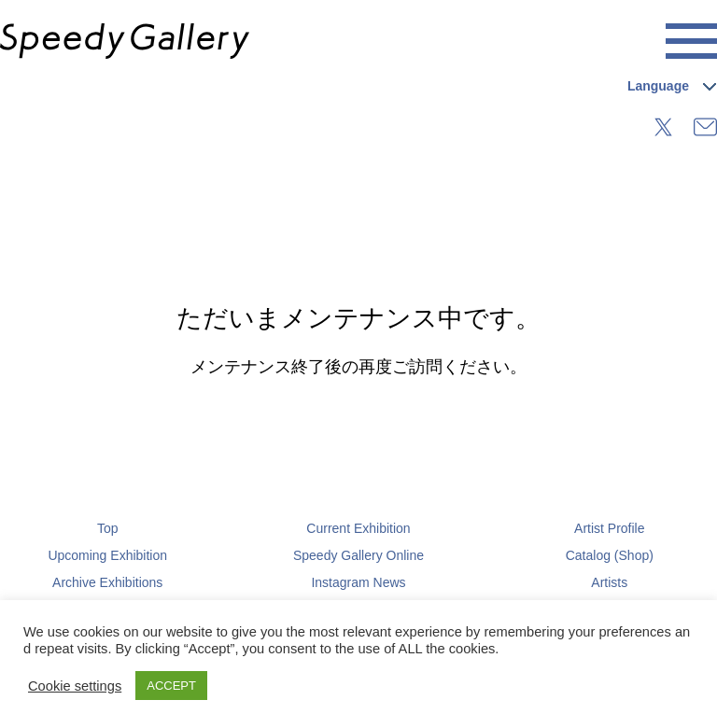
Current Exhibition (358, 528)
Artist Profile (609, 528)
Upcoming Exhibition (107, 555)
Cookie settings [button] (75, 686)
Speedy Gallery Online (358, 555)
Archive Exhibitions (107, 582)
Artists (609, 582)
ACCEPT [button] (171, 686)
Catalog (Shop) (610, 555)
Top (108, 528)
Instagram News (358, 582)
